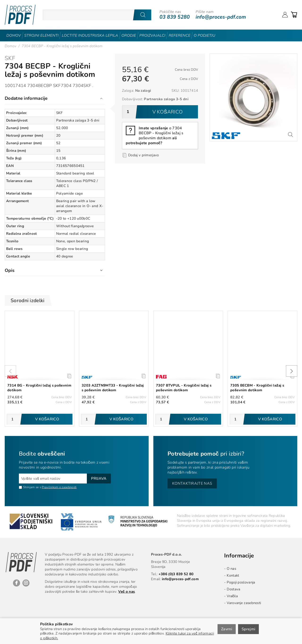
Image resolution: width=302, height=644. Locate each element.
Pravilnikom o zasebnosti (59, 487)
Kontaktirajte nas (192, 483)
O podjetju (204, 35)
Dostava (233, 589)
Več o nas (126, 592)
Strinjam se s (30, 487)
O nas (231, 569)
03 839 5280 (175, 17)
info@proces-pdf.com (221, 17)
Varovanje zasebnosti (244, 603)
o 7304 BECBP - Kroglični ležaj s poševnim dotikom (155, 135)
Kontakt (233, 575)
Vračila (232, 596)
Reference (180, 35)
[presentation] (10, 371)
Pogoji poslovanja (241, 582)
